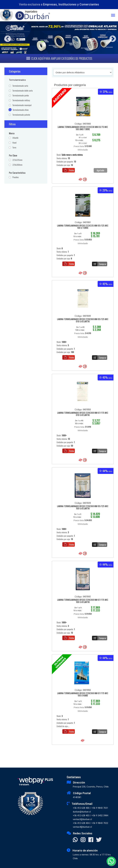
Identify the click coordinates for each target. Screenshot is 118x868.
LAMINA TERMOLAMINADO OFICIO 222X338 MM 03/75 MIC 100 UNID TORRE (83, 128)
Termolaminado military (21, 100)
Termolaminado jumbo (21, 95)
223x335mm (17, 160)
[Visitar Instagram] (83, 840)
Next (112, 38)
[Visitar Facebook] (91, 840)
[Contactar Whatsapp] (75, 840)
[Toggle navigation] (115, 16)
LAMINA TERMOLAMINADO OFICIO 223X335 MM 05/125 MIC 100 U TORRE (83, 227)
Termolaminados (17, 80)
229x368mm (17, 165)
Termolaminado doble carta (23, 91)
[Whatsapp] (111, 861)
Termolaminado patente (21, 115)
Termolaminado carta (20, 86)
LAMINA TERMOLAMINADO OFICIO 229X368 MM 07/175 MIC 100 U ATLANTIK (83, 601)
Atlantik (15, 138)
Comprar (99, 264)
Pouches (16, 177)
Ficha (68, 170)
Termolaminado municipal (22, 105)
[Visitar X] (99, 840)
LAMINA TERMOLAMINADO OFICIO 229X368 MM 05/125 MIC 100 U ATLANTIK (83, 507)
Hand (14, 143)
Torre (14, 148)
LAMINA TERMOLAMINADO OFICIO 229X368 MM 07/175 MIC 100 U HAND (83, 695)
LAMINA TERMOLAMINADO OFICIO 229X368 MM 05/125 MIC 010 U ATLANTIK (83, 320)
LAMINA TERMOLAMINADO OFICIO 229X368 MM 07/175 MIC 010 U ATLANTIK (83, 414)
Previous (6, 38)
